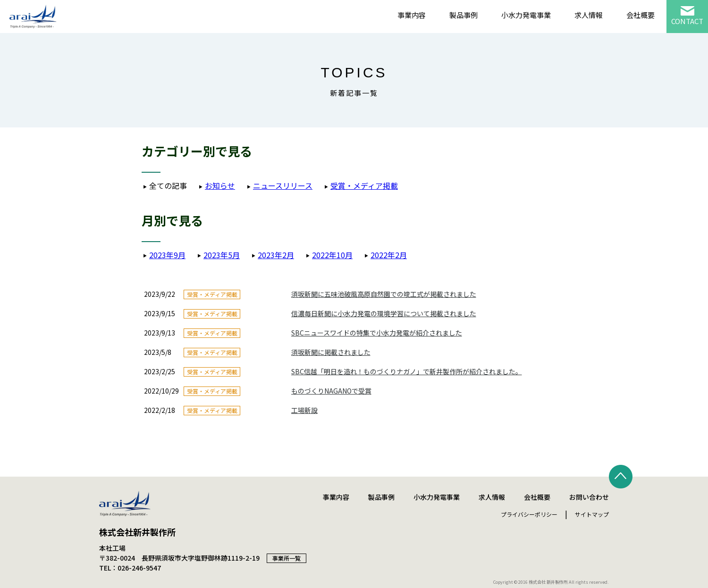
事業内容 (412, 15)
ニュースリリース (283, 185)
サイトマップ (592, 514)
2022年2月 (389, 255)
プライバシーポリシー (529, 514)
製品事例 (464, 15)
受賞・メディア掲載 (364, 185)
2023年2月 (276, 255)
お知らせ (220, 185)
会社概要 (641, 15)
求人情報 (589, 15)
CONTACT (687, 21)
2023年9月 (167, 255)
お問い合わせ (589, 497)
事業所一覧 (287, 558)
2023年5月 (222, 255)
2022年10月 (332, 255)
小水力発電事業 (526, 15)
